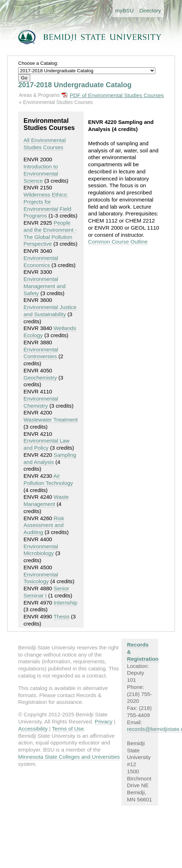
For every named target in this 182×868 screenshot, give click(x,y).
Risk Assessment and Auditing (44, 525)
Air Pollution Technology (48, 479)
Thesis (61, 616)
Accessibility (33, 729)
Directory (150, 11)
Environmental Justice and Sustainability (50, 311)
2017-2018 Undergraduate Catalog (75, 85)
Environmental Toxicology (41, 578)
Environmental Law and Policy (46, 444)
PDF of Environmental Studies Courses (117, 95)
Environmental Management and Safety (45, 286)
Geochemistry (40, 378)
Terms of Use (68, 729)
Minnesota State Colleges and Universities (69, 757)
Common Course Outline (118, 242)
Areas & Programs (39, 95)
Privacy (104, 721)
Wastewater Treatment (51, 420)
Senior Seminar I (46, 592)
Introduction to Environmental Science (41, 174)
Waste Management (46, 500)
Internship (66, 603)
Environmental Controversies (41, 353)
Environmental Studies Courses (58, 102)
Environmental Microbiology (41, 550)
